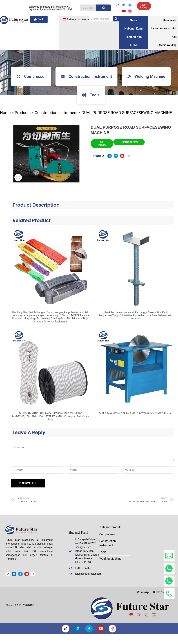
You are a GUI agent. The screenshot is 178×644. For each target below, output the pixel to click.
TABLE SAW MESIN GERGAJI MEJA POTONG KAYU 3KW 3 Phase (135, 414)
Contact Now (130, 143)
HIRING (133, 45)
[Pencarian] (104, 8)
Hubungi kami (133, 29)
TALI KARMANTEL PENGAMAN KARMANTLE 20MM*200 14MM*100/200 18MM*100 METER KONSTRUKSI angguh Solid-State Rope (50, 417)
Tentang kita (134, 37)
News (133, 21)
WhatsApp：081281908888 (155, 592)
